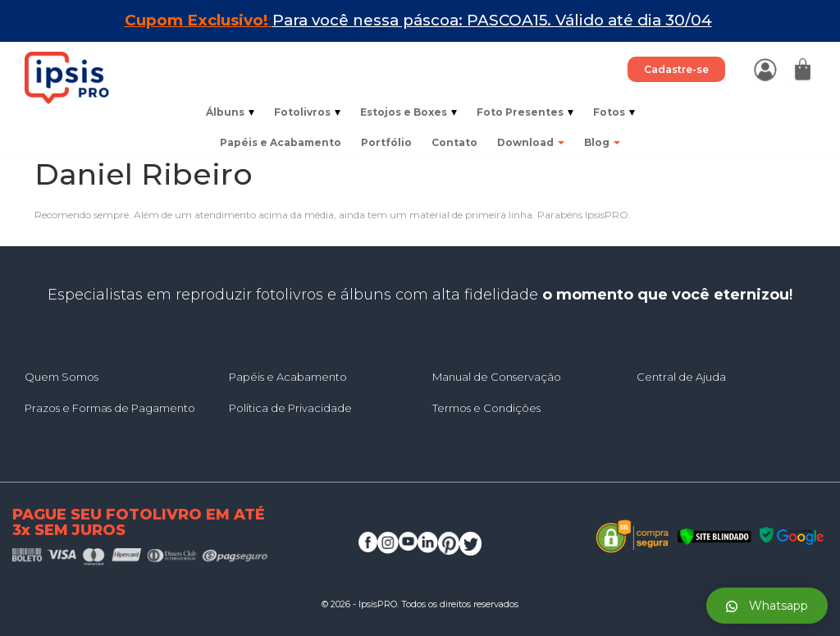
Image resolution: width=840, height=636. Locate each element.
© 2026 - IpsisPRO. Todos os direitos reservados (420, 604)
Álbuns (230, 112)
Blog (602, 142)
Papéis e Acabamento (281, 142)
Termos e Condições (486, 408)
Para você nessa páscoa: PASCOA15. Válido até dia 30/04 (492, 20)
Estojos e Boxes (409, 112)
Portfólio (386, 142)
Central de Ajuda (681, 377)
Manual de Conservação (497, 377)
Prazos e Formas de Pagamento (110, 408)
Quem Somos (62, 377)
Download (531, 142)
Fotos (614, 112)
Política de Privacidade (290, 408)
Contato (454, 142)
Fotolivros (307, 112)
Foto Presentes (525, 112)
